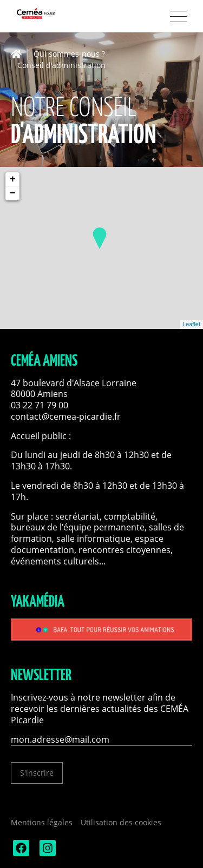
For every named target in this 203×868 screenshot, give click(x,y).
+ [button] (13, 179)
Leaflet (191, 324)
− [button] (13, 193)
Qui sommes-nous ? (69, 54)
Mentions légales (42, 822)
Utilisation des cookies (121, 822)
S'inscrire (37, 773)
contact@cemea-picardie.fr (67, 416)
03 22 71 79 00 (40, 405)
